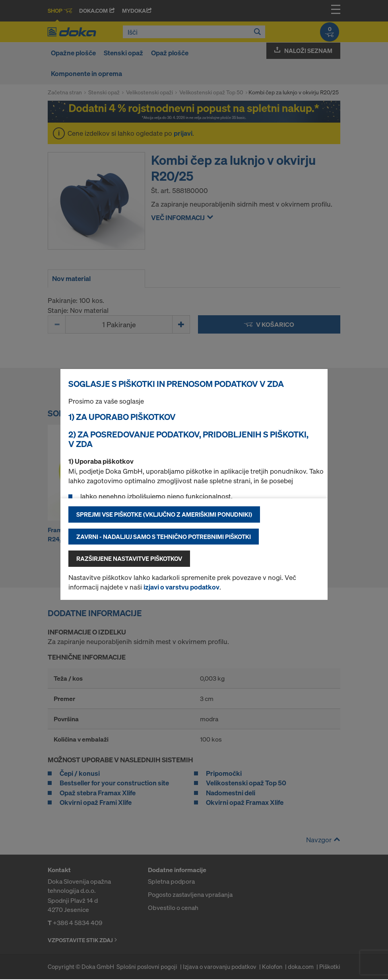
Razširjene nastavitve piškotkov (129, 558)
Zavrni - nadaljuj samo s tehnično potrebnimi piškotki (164, 537)
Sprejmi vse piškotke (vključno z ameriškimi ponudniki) (164, 514)
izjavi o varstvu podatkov (181, 587)
